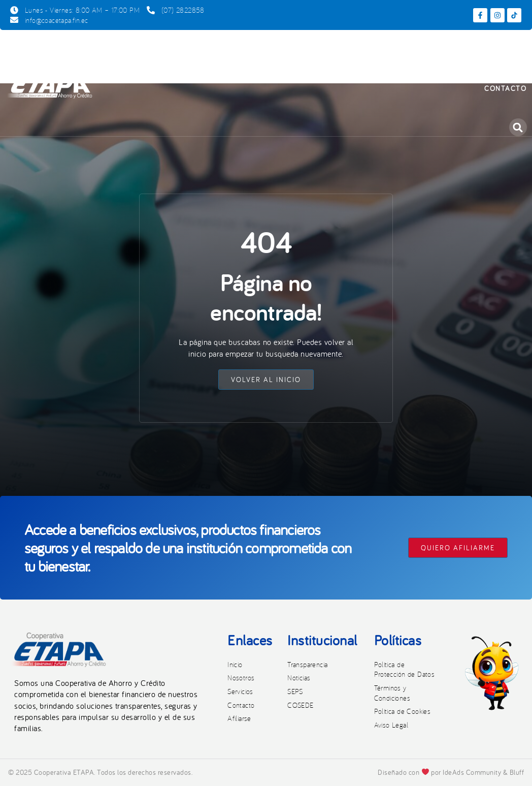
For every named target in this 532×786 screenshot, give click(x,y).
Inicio (132, 49)
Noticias (500, 49)
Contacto (505, 88)
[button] (518, 127)
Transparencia (433, 49)
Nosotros (182, 49)
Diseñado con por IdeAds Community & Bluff (451, 772)
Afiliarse (365, 49)
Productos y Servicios (275, 50)
